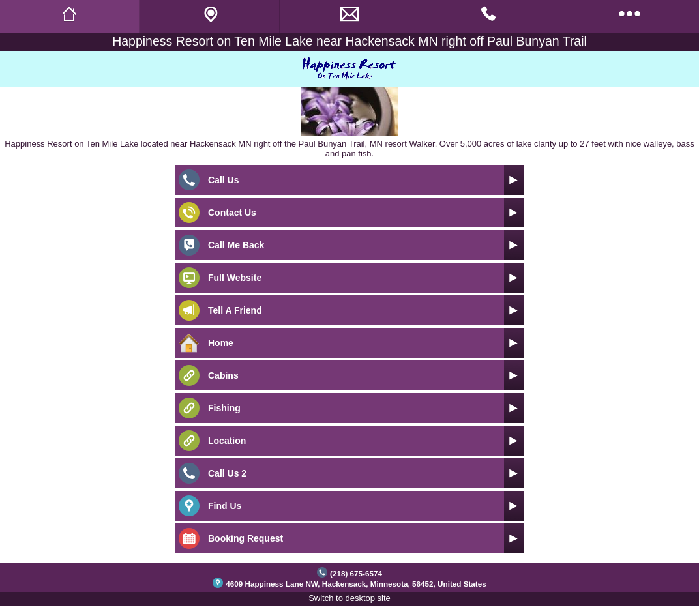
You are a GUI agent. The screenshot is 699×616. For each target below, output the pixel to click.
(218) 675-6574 (356, 573)
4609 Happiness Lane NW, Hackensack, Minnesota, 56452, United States (356, 584)
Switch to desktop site (349, 598)
